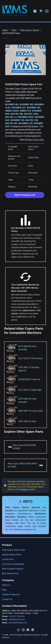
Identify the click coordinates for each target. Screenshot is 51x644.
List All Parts (8, 559)
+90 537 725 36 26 (17, 616)
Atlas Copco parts (35, 140)
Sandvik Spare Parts (12, 555)
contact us (25, 489)
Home (5, 30)
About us (6, 585)
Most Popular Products (13, 569)
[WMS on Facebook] (28, 630)
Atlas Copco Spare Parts (13, 550)
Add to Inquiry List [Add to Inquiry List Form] (25, 195)
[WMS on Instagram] (23, 630)
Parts (14, 30)
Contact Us (7, 599)
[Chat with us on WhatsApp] (19, 630)
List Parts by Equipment (13, 564)
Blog (4, 590)
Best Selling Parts (10, 574)
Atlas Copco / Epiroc (30, 30)
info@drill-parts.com (17, 619)
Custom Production (11, 594)
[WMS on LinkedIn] (33, 630)
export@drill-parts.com (18, 623)
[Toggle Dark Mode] (41, 10)
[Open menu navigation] (47, 11)
